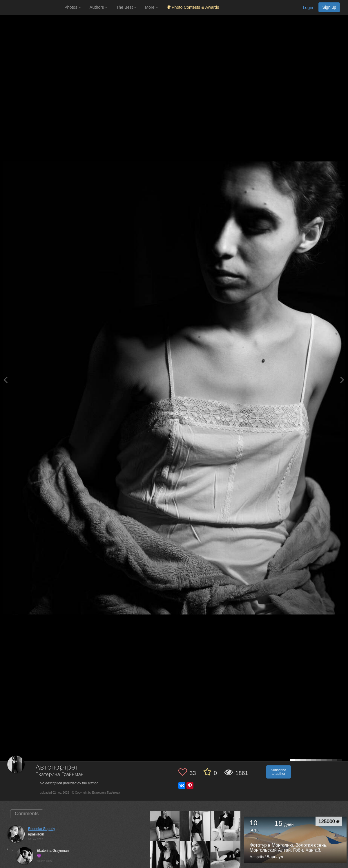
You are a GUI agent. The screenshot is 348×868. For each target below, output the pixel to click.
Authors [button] (99, 7)
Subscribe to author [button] (279, 772)
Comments (27, 814)
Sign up (329, 7)
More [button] (152, 7)
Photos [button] (73, 7)
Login (308, 8)
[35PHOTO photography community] (31, 7)
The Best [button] (126, 7)
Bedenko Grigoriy (42, 829)
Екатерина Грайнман (60, 775)
